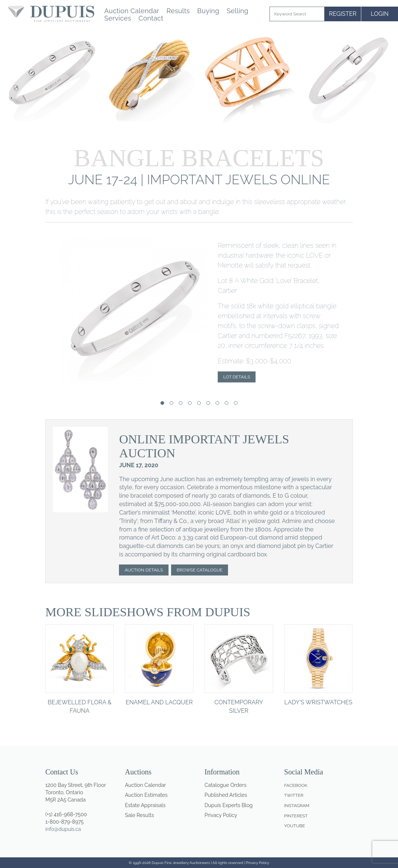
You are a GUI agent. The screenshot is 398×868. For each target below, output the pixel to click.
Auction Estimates (146, 795)
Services (118, 18)
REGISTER (343, 14)
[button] (162, 403)
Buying (208, 11)
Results (178, 11)
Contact (151, 18)
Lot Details (237, 377)
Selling (237, 11)
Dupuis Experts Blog (229, 805)
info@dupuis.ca (63, 829)
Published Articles (226, 795)
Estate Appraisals (145, 805)
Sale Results (139, 815)
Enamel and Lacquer (159, 702)
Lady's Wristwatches (318, 702)
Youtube (295, 826)
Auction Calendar (132, 11)
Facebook (296, 785)
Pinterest (296, 816)
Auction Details (144, 570)
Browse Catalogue (200, 570)
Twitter (294, 795)
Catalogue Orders (225, 785)
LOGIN (380, 14)
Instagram (297, 806)
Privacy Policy (221, 815)
